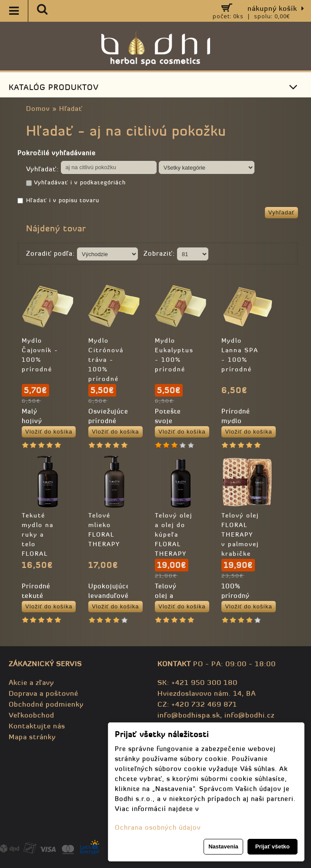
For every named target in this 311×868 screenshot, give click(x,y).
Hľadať (71, 108)
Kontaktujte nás (37, 726)
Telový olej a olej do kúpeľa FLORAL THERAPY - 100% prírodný (174, 544)
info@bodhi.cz (249, 715)
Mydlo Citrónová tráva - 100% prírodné (106, 360)
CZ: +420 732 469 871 (197, 704)
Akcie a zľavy (31, 682)
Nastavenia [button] (223, 846)
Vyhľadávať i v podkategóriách (76, 183)
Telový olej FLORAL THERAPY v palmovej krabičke (240, 534)
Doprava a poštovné (43, 693)
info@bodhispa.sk (189, 715)
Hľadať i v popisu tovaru (58, 200)
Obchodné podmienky (46, 704)
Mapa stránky (32, 737)
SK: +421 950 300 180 (197, 682)
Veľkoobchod (32, 715)
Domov (38, 108)
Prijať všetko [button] (273, 846)
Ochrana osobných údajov (158, 827)
